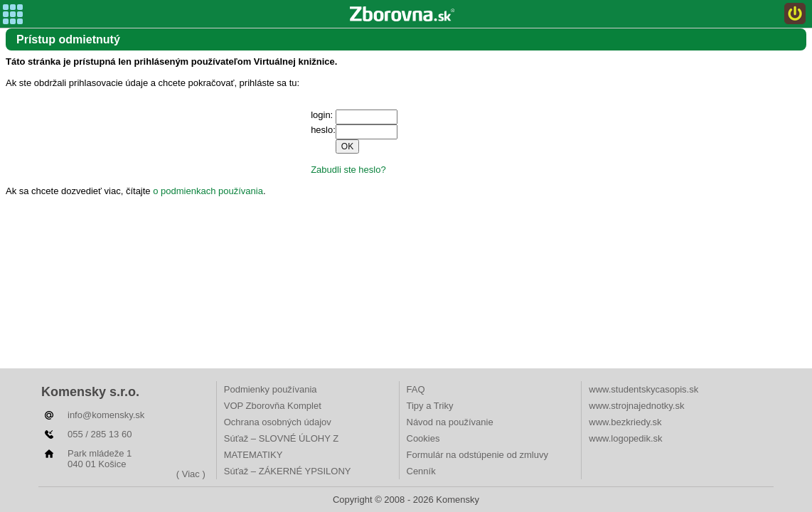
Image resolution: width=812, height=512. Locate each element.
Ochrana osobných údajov (278, 422)
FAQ (416, 389)
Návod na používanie (450, 422)
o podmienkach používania (208, 191)
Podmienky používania (271, 389)
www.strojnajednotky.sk (636, 406)
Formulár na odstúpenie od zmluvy (477, 455)
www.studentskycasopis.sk (643, 389)
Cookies (423, 438)
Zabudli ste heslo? (348, 170)
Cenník (421, 471)
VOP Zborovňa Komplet (273, 406)
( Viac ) (191, 474)
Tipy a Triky (430, 406)
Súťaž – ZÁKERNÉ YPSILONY (288, 471)
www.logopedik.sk (625, 438)
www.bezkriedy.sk (625, 422)
